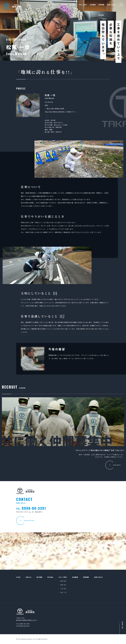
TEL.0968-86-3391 (23, 624)
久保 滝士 (63, 589)
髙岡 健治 (63, 581)
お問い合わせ (111, 5)
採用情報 (101, 5)
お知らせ (56, 5)
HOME (48, 5)
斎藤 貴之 (63, 585)
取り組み (73, 5)
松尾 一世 (63, 593)
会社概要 (93, 5)
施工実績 (64, 5)
